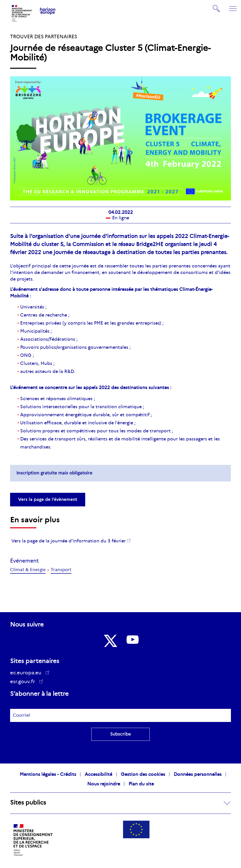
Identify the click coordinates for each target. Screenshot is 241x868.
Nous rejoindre (104, 784)
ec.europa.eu (27, 673)
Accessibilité (98, 774)
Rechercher (217, 9)
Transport (61, 570)
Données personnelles (198, 774)
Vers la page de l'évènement (48, 499)
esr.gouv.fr (24, 682)
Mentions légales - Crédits (48, 774)
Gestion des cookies (143, 774)
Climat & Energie (28, 570)
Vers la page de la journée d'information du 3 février (69, 541)
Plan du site (141, 784)
